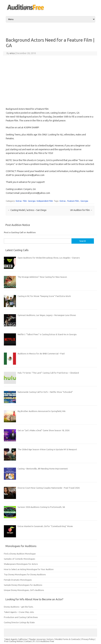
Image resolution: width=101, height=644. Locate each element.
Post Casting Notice (13, 641)
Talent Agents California (16, 639)
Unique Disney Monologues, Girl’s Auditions (24, 590)
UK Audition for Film (81, 210)
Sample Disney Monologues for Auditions (23, 585)
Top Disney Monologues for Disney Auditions (25, 574)
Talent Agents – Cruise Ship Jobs (19, 612)
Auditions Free (47, 641)
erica (12, 53)
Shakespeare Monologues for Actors (21, 564)
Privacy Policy (88, 639)
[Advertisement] (50, 81)
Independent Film (45, 201)
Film (25, 201)
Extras (19, 201)
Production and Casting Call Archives (21, 617)
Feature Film (73, 201)
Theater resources (37, 639)
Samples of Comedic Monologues (20, 559)
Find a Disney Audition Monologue (20, 554)
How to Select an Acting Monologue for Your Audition (29, 569)
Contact (28, 641)
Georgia (32, 201)
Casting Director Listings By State (19, 622)
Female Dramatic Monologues (18, 580)
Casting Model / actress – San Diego (27, 210)
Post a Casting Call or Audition (20, 232)
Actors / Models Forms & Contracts (64, 639)
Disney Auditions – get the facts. (19, 607)
